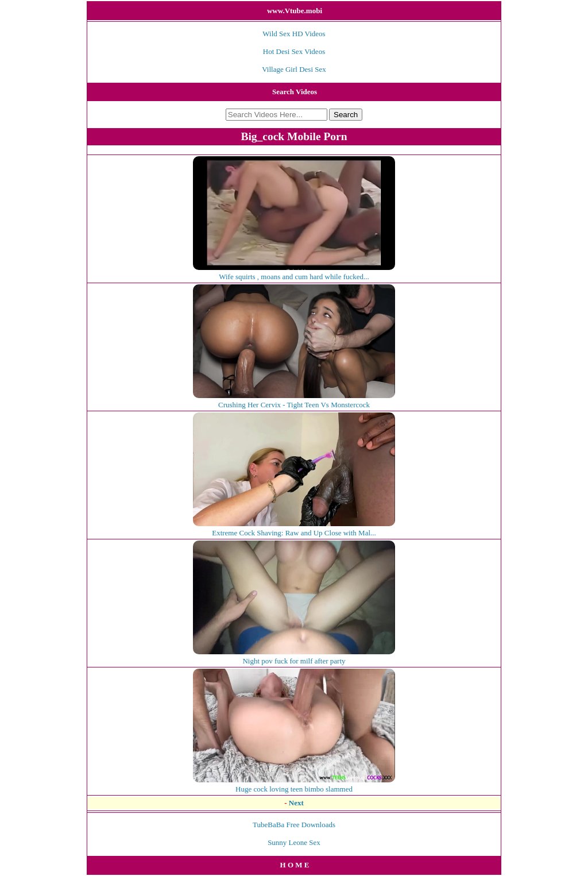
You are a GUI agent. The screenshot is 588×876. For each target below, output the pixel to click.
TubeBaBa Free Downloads (294, 825)
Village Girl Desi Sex (294, 69)
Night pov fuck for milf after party (294, 656)
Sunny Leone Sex (294, 842)
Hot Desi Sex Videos (294, 51)
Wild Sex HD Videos (294, 34)
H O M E (295, 865)
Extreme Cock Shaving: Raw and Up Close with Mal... (294, 528)
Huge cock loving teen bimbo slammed (294, 784)
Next (296, 803)
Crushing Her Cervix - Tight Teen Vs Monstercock (294, 400)
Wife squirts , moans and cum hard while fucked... (294, 272)
